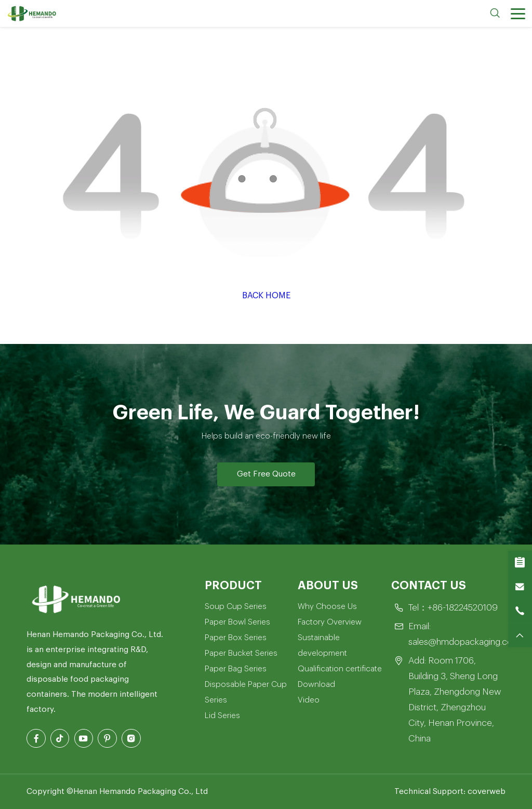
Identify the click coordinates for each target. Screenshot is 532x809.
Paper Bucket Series (241, 653)
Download (316, 684)
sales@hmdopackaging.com (464, 642)
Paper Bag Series (236, 669)
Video (309, 700)
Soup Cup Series (236, 606)
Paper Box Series (236, 638)
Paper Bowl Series (237, 622)
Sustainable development (322, 645)
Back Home (266, 296)
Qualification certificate (340, 669)
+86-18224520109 (463, 608)
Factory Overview (330, 622)
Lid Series (222, 715)
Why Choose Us (327, 606)
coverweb (487, 791)
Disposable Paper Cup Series (246, 692)
